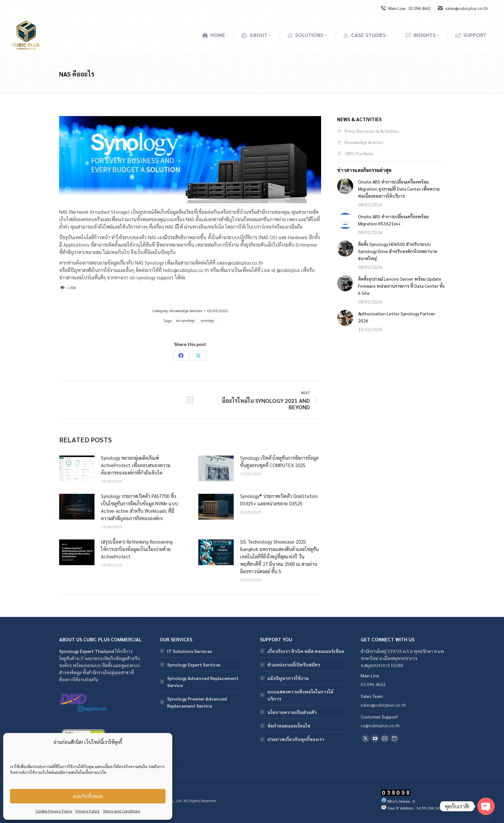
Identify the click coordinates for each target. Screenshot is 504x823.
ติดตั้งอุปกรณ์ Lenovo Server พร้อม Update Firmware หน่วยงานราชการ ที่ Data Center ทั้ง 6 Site (401, 286)
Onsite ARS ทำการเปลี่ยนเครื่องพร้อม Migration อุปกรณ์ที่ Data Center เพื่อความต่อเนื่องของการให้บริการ (399, 189)
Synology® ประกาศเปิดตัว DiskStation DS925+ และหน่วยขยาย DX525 (279, 500)
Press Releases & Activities (372, 131)
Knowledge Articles (186, 311)
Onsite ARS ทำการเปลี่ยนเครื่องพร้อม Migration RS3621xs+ (393, 220)
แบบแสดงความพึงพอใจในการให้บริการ (300, 695)
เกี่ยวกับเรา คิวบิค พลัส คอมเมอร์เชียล (306, 651)
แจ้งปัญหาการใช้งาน (288, 678)
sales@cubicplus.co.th (240, 262)
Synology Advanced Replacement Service (203, 682)
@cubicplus (288, 270)
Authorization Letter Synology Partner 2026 (397, 317)
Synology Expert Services (194, 665)
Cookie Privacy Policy (54, 811)
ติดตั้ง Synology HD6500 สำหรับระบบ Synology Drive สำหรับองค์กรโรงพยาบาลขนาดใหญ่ (398, 251)
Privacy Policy (88, 811)
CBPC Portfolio (359, 153)
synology (207, 321)
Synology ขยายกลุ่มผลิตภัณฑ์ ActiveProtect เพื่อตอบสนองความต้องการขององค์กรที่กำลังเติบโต (136, 465)
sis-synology (186, 321)
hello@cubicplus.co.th (186, 270)
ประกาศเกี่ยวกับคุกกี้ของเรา (296, 739)
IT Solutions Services (189, 651)
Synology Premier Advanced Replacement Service (197, 702)
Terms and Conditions (122, 811)
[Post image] (77, 468)
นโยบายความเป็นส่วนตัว (292, 712)
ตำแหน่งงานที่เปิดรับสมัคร (294, 665)
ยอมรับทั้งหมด (88, 796)
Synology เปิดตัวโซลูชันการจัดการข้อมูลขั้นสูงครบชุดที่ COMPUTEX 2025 (279, 461)
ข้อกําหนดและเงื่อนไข (289, 726)
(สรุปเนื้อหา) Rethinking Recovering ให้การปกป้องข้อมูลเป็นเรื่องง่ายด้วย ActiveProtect (137, 549)
